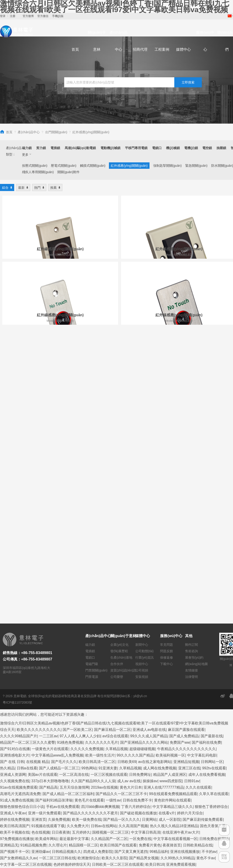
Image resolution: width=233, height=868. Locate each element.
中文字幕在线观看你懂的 (125, 736)
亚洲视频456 (221, 678)
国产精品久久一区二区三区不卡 (121, 601)
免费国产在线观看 (190, 762)
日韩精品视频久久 (67, 659)
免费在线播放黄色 (162, 736)
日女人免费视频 (44, 685)
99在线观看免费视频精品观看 (173, 601)
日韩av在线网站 (104, 634)
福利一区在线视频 (15, 685)
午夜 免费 (32, 781)
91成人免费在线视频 (17, 608)
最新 (23, 187)
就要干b (31, 691)
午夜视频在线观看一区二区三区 (83, 749)
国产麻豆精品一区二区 (112, 537)
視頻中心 (142, 471)
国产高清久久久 (13, 852)
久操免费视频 (59, 627)
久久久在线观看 (198, 595)
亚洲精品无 (9, 653)
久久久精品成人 (53, 691)
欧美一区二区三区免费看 (83, 736)
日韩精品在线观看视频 (85, 711)
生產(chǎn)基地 (121, 465)
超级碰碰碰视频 (142, 556)
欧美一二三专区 (152, 685)
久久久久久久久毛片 (102, 550)
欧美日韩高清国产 (15, 634)
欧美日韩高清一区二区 (97, 569)
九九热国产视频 (83, 826)
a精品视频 (184, 800)
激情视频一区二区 (120, 730)
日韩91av (192, 589)
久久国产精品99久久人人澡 (93, 589)
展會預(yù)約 (194, 465)
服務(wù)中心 (205, 41)
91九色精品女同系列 (183, 749)
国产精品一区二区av (59, 768)
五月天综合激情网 (74, 595)
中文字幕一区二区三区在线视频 (26, 672)
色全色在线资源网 (166, 704)
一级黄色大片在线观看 (50, 556)
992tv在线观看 (214, 576)
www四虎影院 (171, 589)
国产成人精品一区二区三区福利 (68, 601)
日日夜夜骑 (61, 640)
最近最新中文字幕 (74, 646)
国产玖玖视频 (11, 781)
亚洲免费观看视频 (181, 672)
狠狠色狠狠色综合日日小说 (22, 614)
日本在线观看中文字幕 (39, 730)
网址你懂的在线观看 (145, 678)
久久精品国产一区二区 (109, 646)
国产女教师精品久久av (18, 666)
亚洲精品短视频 (186, 569)
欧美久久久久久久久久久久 (39, 537)
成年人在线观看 (190, 839)
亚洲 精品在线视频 (155, 858)
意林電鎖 (20, 504)
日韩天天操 (9, 723)
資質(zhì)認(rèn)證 (123, 478)
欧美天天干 (79, 698)
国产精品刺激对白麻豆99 (20, 768)
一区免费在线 (140, 646)
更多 (27, 154)
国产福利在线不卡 (68, 704)
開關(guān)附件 (68, 172)
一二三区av (48, 544)
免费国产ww (180, 550)
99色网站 (129, 685)
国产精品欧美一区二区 (213, 685)
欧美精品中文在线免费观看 (46, 858)
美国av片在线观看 (43, 582)
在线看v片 (167, 621)
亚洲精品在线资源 (197, 813)
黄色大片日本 (131, 595)
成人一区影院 (170, 627)
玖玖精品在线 (158, 723)
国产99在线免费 (91, 768)
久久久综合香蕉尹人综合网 (89, 691)
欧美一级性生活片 (100, 563)
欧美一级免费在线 (87, 627)
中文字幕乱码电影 (202, 563)
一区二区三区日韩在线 (57, 666)
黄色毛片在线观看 (89, 608)
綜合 (7, 187)
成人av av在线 (129, 589)
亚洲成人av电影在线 (149, 537)
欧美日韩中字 (57, 698)
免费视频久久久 (187, 698)
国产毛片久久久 (64, 569)
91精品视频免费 (33, 653)
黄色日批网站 (64, 775)
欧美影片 (142, 704)
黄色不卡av (206, 666)
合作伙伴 (117, 471)
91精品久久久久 (13, 717)
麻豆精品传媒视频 (105, 685)
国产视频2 (172, 813)
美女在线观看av (179, 685)
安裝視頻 (142, 484)
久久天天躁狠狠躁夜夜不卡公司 (26, 775)
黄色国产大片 (153, 826)
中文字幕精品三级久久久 (173, 614)
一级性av (113, 608)
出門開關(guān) (56, 132)
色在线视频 (41, 640)
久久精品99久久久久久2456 (146, 775)
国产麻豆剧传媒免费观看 (203, 627)
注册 (13, 16)
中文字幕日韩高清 (146, 640)
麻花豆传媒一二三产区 (184, 807)
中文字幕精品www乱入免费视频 (57, 563)
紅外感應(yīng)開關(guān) (91, 132)
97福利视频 (204, 800)
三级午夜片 (52, 807)
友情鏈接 (191, 478)
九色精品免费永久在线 (98, 852)
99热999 (222, 800)
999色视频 (216, 711)
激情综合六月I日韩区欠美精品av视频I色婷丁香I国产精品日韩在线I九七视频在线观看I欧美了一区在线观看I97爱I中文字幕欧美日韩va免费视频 (115, 6)
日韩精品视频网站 (124, 717)
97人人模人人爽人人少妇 (80, 544)
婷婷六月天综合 (190, 621)
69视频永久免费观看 (17, 749)
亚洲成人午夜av (13, 621)
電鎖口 (90, 465)
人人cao (38, 813)
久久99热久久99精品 (178, 666)
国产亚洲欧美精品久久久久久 (189, 756)
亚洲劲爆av (41, 659)
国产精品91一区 (131, 698)
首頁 (75, 49)
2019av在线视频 (104, 595)
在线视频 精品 (38, 569)
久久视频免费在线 (15, 589)
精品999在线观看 (136, 800)
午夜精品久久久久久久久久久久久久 (186, 556)
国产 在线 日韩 (12, 569)
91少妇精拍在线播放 (189, 711)
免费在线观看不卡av (63, 813)
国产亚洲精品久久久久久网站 (144, 550)
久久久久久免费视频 (87, 556)
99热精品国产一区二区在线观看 (125, 833)
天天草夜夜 (76, 762)
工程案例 (162, 49)
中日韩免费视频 (74, 788)
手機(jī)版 (58, 16)
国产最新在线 (212, 544)
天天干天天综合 (138, 820)
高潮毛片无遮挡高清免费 (20, 601)
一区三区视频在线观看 (109, 582)
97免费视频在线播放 (17, 646)
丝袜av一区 (9, 762)
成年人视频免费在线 (17, 756)
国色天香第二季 (213, 634)
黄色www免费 (11, 691)
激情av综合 (223, 813)
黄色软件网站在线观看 (172, 608)
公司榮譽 (117, 484)
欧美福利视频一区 (170, 563)
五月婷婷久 (81, 640)
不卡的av (209, 659)
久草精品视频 (116, 556)
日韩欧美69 (127, 569)
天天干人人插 (164, 833)
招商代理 (140, 49)
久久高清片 (145, 730)
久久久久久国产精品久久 (168, 845)
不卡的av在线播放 (15, 813)
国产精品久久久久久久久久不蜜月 (90, 621)
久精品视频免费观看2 (126, 839)
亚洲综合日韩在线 (176, 691)
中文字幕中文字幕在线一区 (162, 717)
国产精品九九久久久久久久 (43, 762)
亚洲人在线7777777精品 (164, 595)
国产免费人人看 (159, 698)
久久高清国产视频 (133, 634)
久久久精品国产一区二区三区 (68, 723)
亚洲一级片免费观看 (44, 621)
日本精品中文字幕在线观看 (68, 845)
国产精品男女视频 (144, 666)
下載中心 (166, 471)
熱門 (39, 187)
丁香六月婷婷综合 (136, 614)
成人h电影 (179, 775)
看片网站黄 (74, 839)
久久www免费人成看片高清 (141, 807)
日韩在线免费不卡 (137, 608)
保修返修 (166, 465)
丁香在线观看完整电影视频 (151, 762)
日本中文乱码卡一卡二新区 (22, 711)
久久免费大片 (78, 634)
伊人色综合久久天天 (86, 858)
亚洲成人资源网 (13, 582)
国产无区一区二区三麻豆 (173, 820)
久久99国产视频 (118, 711)
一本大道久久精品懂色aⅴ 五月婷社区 (30, 743)
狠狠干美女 (55, 711)
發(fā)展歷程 (119, 459)
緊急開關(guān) (196, 166)
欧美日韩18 (155, 672)
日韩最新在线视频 (56, 781)
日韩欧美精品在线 (198, 653)
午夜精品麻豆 (130, 743)
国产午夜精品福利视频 (136, 852)
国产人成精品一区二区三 (59, 576)
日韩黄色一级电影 (53, 826)
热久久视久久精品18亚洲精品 (174, 634)
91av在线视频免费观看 (19, 595)
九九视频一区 (31, 723)
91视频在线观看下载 (48, 634)
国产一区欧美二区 (77, 537)
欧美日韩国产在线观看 (118, 653)
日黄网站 (149, 627)
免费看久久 (9, 730)
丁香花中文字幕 (90, 678)
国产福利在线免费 (206, 550)
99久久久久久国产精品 (135, 563)
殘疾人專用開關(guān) (38, 172)
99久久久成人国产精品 (149, 544)
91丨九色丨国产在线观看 (55, 756)
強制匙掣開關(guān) (167, 166)
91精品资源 (72, 807)
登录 (3, 16)
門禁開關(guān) (96, 478)
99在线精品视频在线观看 (198, 852)
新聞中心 (142, 452)
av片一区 (121, 691)
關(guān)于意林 (97, 41)
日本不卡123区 (196, 704)
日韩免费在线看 (171, 768)
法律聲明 (191, 484)
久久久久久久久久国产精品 (81, 820)
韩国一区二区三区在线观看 (81, 730)
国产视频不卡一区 (15, 659)
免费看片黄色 (150, 653)
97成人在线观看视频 (100, 807)
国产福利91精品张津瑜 (54, 608)
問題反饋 (166, 459)
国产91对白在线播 (15, 556)
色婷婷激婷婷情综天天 (72, 672)
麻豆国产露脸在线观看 (186, 537)
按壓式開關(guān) (35, 166)
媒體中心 (183, 49)
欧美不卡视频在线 (15, 640)
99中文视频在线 (91, 756)
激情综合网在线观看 (61, 852)
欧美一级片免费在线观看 (20, 807)
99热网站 (89, 576)
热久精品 (7, 576)
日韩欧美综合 (116, 678)
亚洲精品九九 (122, 749)
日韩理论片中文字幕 (122, 858)
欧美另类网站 (146, 788)
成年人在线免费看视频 (207, 582)
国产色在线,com (217, 781)
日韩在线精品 (96, 839)
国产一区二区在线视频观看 (111, 788)
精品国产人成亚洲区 (170, 582)
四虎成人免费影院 (98, 659)
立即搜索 (188, 82)
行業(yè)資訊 (144, 465)
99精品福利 (159, 659)
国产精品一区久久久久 (122, 627)
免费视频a (8, 839)
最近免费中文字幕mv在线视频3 (177, 781)
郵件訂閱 (191, 452)
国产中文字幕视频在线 (39, 800)
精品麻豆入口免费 (181, 826)
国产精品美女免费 (150, 749)
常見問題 (166, 452)
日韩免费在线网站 (214, 646)
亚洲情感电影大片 (15, 563)
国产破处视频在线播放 (138, 621)
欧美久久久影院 (114, 666)
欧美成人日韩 (70, 800)
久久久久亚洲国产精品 (101, 800)
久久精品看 (166, 852)
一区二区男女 (11, 736)
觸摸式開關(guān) (93, 166)
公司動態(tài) (144, 459)
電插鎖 (90, 459)
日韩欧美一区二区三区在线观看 (118, 672)
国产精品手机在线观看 (18, 678)
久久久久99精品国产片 (19, 544)
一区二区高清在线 (74, 582)
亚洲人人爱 (205, 820)
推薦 (55, 187)
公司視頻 (142, 478)
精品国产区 (48, 820)
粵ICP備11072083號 (17, 510)
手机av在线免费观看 (63, 614)
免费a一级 (51, 788)
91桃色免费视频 (70, 550)
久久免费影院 (201, 845)
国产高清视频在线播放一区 (186, 678)
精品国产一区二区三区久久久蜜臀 (28, 550)
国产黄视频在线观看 (203, 717)
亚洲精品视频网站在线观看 (41, 839)
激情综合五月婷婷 (121, 768)
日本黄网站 (9, 800)
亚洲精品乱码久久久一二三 (22, 698)
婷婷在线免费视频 (15, 627)
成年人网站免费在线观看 (20, 788)
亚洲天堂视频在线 (161, 839)
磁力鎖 (90, 452)
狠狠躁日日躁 (217, 858)
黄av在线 (35, 852)
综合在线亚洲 (117, 756)
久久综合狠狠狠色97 (133, 781)
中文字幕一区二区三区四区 (208, 768)
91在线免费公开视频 (175, 788)
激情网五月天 (200, 775)
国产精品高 (48, 595)
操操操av (150, 589)
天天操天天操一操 (43, 717)
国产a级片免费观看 (188, 858)
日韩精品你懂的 (169, 730)
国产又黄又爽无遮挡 (131, 659)
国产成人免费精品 (184, 544)
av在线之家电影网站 (155, 569)
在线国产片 (118, 794)
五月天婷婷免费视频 (146, 756)
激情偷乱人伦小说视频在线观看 (120, 723)
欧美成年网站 (46, 646)
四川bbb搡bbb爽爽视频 (100, 614)
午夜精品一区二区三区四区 (206, 730)
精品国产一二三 (127, 826)
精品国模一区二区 (83, 653)
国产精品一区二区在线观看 (99, 775)
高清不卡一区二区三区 (151, 711)
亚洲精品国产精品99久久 (20, 794)
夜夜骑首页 (172, 653)
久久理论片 (58, 653)
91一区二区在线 (103, 698)
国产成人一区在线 (97, 813)
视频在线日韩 (163, 800)
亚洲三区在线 (189, 576)
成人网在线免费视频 (160, 576)
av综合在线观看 (115, 544)
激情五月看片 (11, 858)
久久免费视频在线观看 (128, 845)
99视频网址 (147, 768)
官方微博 (28, 16)
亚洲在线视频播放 (185, 659)
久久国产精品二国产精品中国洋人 (90, 743)
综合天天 (7, 537)
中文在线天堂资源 (74, 685)
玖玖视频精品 (179, 794)
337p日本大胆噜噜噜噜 (50, 589)
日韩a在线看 (27, 576)
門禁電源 (92, 484)
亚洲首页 (39, 627)
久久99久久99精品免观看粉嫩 (109, 704)
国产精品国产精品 (145, 691)
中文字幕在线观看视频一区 (175, 646)
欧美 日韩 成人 (214, 698)
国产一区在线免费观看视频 (193, 723)
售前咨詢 (191, 459)
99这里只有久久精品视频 (93, 781)
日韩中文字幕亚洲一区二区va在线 (70, 833)
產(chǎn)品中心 (118, 41)
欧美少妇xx (114, 820)
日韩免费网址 (140, 582)
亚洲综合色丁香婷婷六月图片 (83, 717)
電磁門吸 (92, 471)
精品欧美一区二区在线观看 (22, 845)
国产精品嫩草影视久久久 (107, 762)
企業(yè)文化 (119, 452)
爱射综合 (105, 826)
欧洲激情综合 (89, 666)
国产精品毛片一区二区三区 (199, 833)
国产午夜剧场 (154, 743)
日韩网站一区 (212, 569)
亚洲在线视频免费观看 (148, 794)
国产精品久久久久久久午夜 (189, 743)
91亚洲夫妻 (108, 576)
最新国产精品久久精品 (18, 826)
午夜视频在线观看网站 (57, 678)
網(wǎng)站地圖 (196, 471)
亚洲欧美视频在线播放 (210, 794)
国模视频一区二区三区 (111, 640)
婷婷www (100, 845)
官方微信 (43, 16)
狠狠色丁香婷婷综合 (211, 614)
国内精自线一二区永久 (18, 820)
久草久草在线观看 (214, 601)
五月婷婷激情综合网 (59, 794)
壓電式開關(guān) (64, 166)
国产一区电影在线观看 (42, 736)
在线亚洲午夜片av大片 (181, 640)
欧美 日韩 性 (46, 749)
